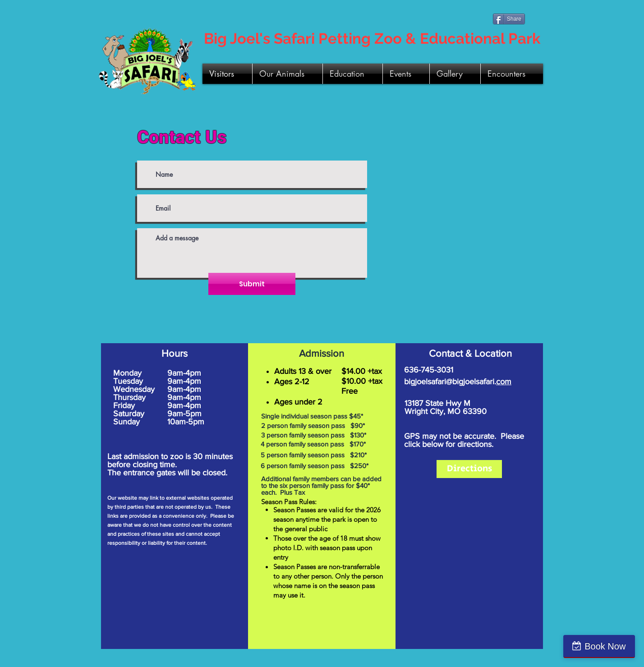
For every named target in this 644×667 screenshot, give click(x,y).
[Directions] (469, 469)
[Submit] (252, 284)
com (504, 382)
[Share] (509, 19)
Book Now (605, 646)
